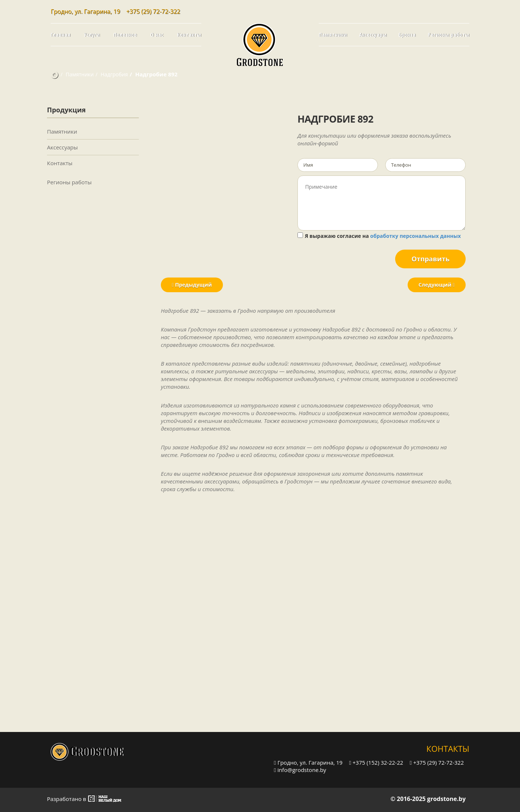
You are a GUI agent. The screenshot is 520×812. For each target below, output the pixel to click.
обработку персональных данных (416, 236)
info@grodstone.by (300, 770)
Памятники (333, 35)
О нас (157, 35)
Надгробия (114, 74)
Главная (61, 35)
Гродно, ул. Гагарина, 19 (308, 762)
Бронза (407, 35)
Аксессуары (373, 35)
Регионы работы (449, 35)
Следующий (437, 285)
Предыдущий (192, 285)
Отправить (430, 259)
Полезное (125, 35)
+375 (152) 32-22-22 (376, 762)
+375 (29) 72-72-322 (153, 11)
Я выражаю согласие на (379, 236)
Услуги (92, 35)
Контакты (189, 35)
